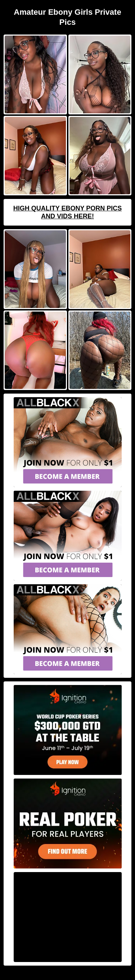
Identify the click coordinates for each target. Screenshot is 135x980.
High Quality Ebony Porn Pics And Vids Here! (67, 212)
